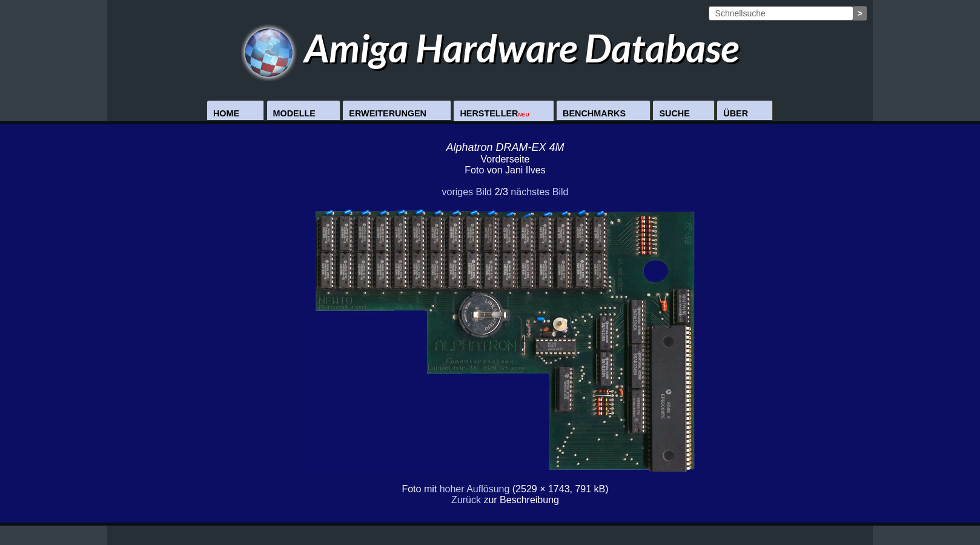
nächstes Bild (539, 192)
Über (736, 113)
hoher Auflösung (475, 489)
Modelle (294, 113)
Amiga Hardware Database (490, 48)
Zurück (466, 500)
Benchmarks (594, 113)
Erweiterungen (388, 113)
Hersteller (494, 113)
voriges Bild (467, 192)
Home (226, 113)
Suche (674, 113)
